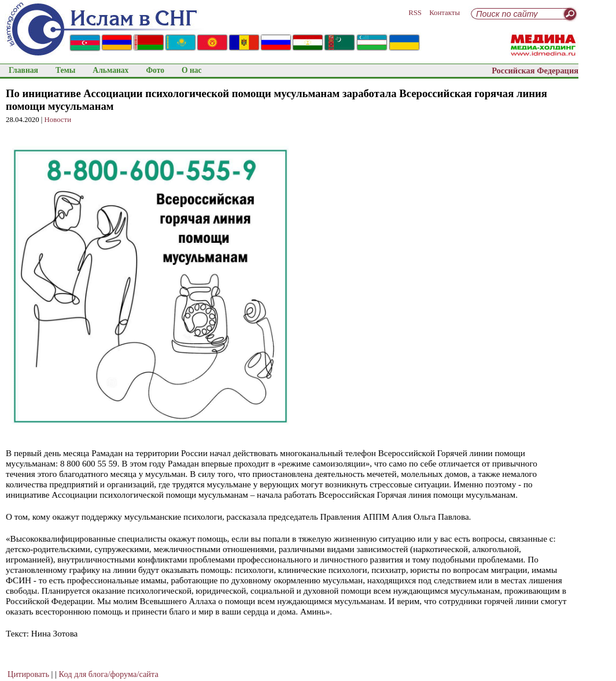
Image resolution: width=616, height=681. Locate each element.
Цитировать (28, 674)
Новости (58, 120)
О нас (192, 70)
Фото (155, 70)
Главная (23, 70)
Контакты (445, 13)
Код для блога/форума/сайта (109, 674)
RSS (415, 13)
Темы (65, 70)
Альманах (110, 70)
